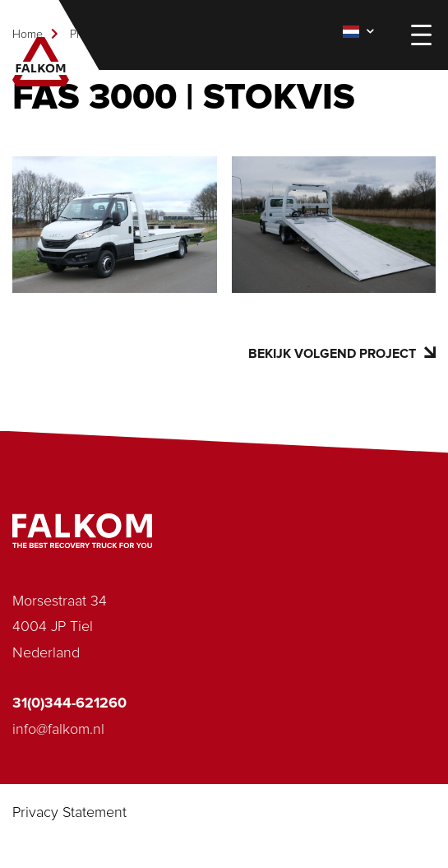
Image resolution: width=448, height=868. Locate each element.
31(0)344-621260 (69, 703)
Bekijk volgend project (342, 353)
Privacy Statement (69, 813)
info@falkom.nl (58, 730)
